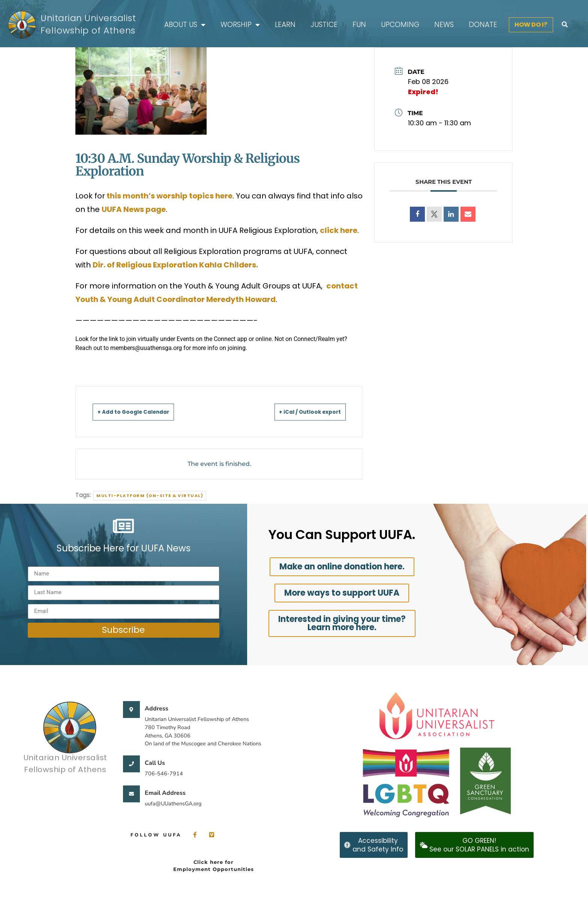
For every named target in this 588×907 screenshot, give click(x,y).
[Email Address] (131, 794)
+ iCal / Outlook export (301, 412)
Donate (483, 25)
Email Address (165, 793)
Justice (324, 25)
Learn (285, 25)
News (444, 25)
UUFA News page (134, 209)
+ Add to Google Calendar (142, 412)
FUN (359, 25)
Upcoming (400, 25)
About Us (185, 25)
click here (339, 230)
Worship (240, 25)
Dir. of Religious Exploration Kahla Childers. (176, 265)
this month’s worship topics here (169, 196)
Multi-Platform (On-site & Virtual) (150, 496)
